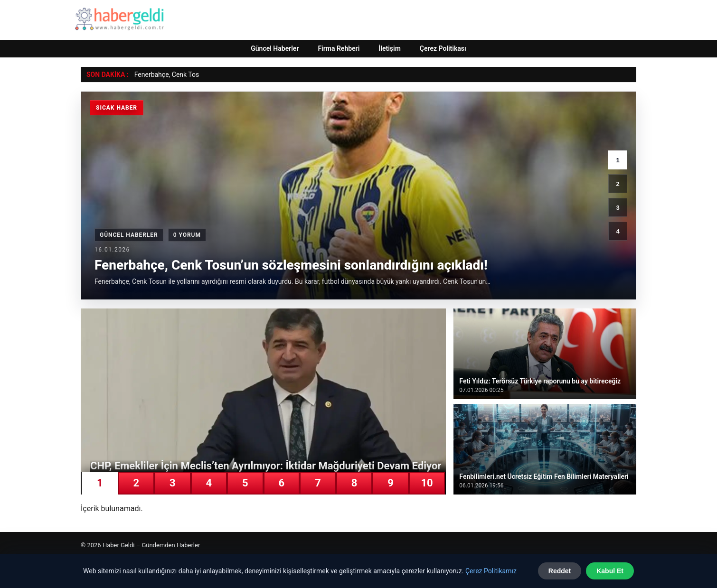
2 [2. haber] (618, 184)
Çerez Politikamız (491, 571)
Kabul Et (610, 571)
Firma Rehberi (339, 48)
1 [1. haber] (618, 160)
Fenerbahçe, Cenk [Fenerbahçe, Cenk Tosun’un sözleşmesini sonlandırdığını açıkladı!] (160, 75)
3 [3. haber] (618, 208)
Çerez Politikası (443, 48)
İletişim (390, 48)
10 (427, 483)
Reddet (560, 571)
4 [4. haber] (618, 231)
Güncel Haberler (275, 48)
